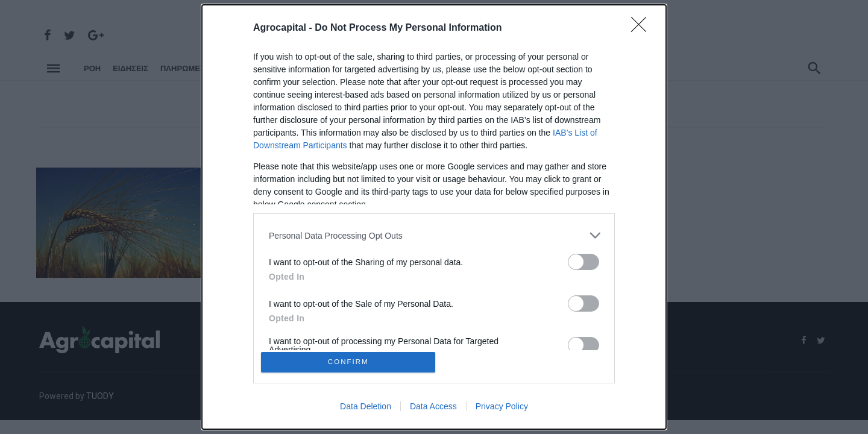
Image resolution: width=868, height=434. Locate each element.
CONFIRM (351, 362)
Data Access (433, 409)
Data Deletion (366, 409)
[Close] (643, 26)
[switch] (583, 259)
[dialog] (434, 217)
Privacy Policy (502, 409)
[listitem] (434, 233)
